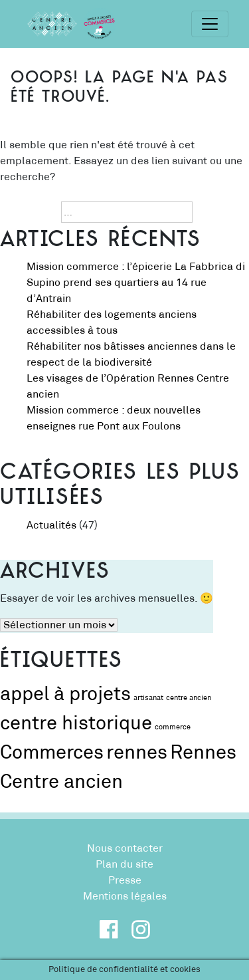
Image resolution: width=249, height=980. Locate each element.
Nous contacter (125, 848)
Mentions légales (125, 896)
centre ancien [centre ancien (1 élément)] (189, 698)
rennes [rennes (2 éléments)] (137, 753)
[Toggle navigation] (210, 24)
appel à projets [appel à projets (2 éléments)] (65, 694)
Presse (125, 880)
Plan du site (124, 864)
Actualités (51, 525)
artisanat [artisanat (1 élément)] (148, 698)
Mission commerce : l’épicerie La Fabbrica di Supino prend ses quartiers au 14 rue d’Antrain (136, 283)
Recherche (27, 212)
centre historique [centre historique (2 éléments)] (76, 724)
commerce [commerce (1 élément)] (173, 727)
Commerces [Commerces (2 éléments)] (52, 753)
